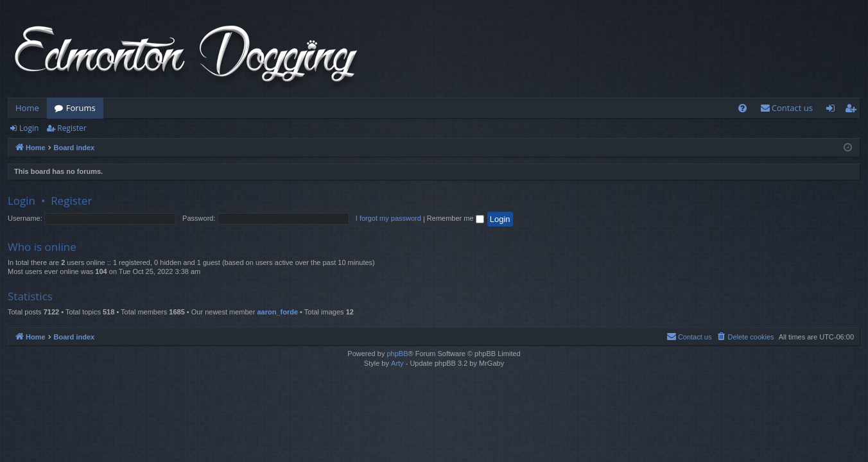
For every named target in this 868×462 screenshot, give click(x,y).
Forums (81, 108)
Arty (397, 363)
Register (72, 128)
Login (29, 128)
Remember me (456, 218)
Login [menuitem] (833, 110)
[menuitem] (742, 108)
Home (27, 108)
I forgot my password (388, 218)
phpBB (397, 354)
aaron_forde (277, 312)
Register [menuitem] (853, 110)
